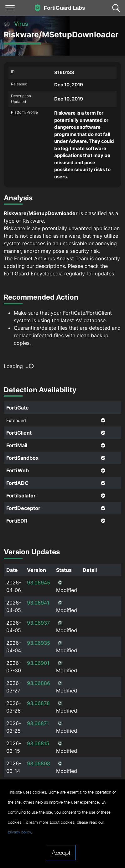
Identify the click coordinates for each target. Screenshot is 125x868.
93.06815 (38, 743)
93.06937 (38, 623)
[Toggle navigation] (10, 8)
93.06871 (38, 723)
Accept (61, 852)
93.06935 (39, 643)
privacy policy (19, 832)
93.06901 (38, 663)
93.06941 (38, 603)
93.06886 (39, 683)
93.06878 (38, 703)
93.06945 (39, 583)
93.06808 (39, 763)
